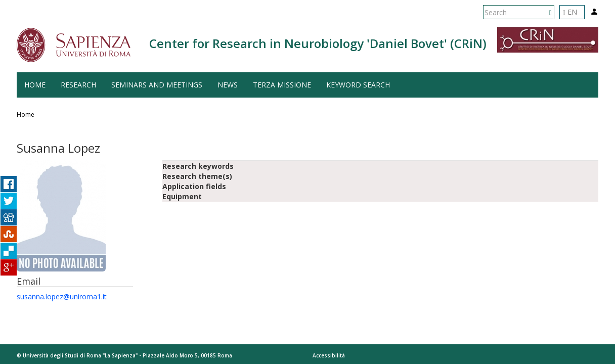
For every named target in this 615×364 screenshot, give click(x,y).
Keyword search (358, 85)
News (228, 85)
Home (35, 85)
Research (78, 85)
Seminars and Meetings (157, 85)
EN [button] (570, 12)
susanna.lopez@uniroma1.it (62, 297)
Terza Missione (282, 85)
